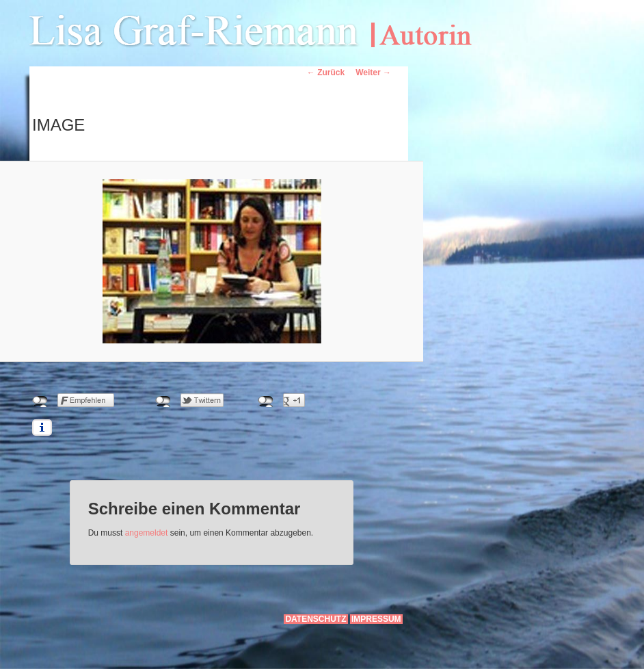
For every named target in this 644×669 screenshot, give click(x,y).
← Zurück (326, 73)
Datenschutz (316, 619)
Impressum (376, 619)
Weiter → (373, 73)
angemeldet (147, 533)
